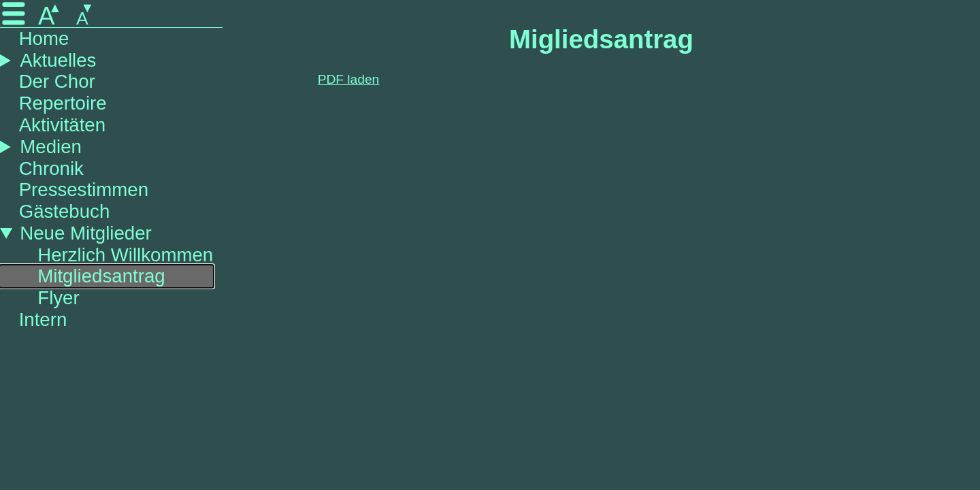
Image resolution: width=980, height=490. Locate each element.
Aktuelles (58, 60)
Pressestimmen (84, 190)
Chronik (51, 168)
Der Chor (57, 81)
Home (44, 38)
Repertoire (63, 103)
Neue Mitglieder (85, 233)
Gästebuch (65, 211)
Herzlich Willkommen (125, 255)
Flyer (58, 298)
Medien (51, 147)
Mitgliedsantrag (101, 276)
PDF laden (349, 79)
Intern (43, 320)
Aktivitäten (62, 125)
